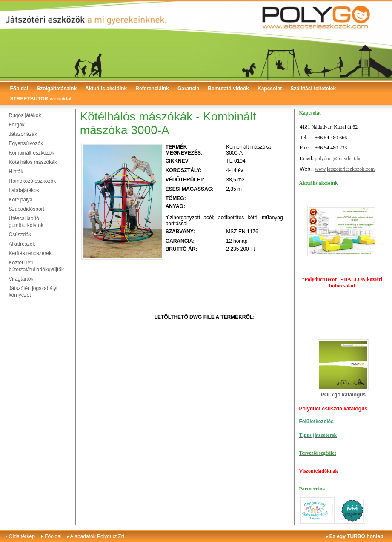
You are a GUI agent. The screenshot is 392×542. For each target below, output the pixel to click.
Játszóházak (23, 134)
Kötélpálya (21, 200)
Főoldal (19, 89)
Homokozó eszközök (33, 181)
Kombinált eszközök (32, 153)
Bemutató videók (228, 89)
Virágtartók (21, 279)
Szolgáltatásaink (57, 89)
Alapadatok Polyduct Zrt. (98, 536)
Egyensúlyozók (26, 143)
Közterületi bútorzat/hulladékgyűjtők (36, 266)
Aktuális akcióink (106, 89)
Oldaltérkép (22, 536)
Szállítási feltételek (313, 89)
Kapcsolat (270, 89)
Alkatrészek (22, 244)
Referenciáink (152, 89)
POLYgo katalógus (343, 395)
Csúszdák (20, 235)
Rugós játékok (25, 115)
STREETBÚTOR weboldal (41, 99)
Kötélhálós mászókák (33, 162)
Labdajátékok (24, 190)
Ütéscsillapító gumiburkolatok (26, 222)
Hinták (16, 172)
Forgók (17, 125)
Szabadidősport (27, 209)
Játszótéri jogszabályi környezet (33, 292)
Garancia (188, 89)
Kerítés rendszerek (30, 253)
